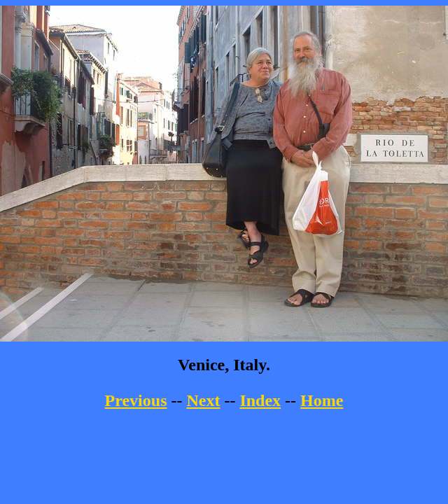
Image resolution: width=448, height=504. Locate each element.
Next (203, 400)
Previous (136, 400)
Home (322, 400)
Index (260, 400)
